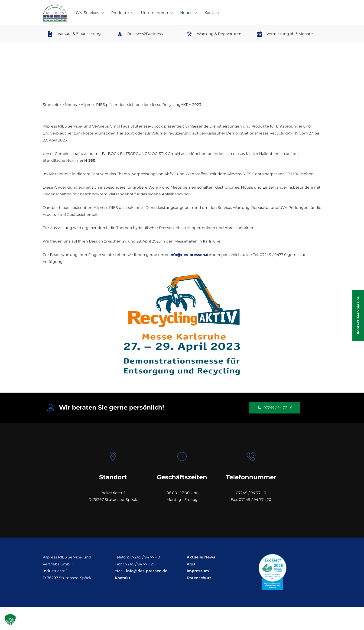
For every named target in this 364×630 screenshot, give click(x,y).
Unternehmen (154, 13)
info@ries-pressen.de (190, 255)
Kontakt (212, 13)
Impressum (198, 571)
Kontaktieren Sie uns (358, 316)
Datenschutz (199, 578)
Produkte (120, 13)
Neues (186, 13)
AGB (191, 564)
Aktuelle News (201, 557)
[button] (275, 408)
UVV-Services (87, 13)
